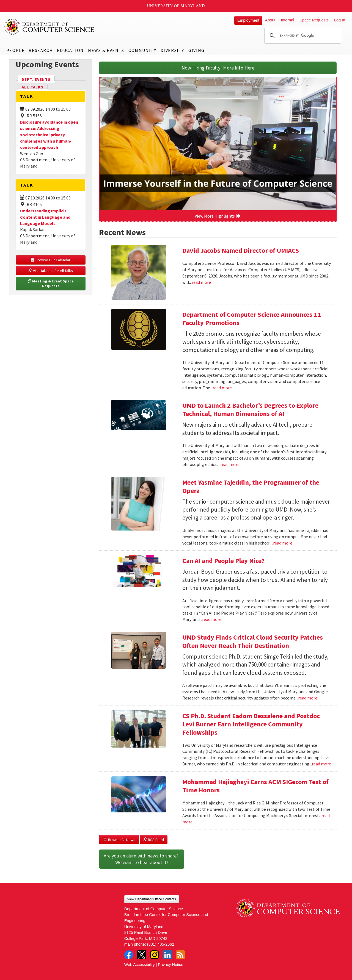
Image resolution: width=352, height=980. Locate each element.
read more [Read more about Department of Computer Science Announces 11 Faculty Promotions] (222, 388)
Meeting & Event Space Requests (51, 284)
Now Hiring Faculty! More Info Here (218, 68)
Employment (248, 20)
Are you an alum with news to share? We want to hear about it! (142, 859)
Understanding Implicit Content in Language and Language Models (45, 217)
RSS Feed (154, 840)
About (270, 20)
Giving (196, 50)
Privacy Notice (170, 965)
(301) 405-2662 (161, 944)
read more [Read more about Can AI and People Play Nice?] (212, 619)
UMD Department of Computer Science (50, 27)
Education (70, 50)
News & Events (106, 50)
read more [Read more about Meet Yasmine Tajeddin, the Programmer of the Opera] (283, 543)
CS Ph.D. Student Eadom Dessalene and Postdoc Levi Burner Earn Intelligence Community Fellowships (251, 724)
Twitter (142, 955)
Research (41, 50)
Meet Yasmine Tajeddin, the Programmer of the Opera (251, 486)
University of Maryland (176, 6)
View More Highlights (218, 216)
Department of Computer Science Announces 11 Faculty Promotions (252, 319)
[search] (302, 36)
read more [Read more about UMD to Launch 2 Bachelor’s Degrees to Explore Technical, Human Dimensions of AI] (230, 464)
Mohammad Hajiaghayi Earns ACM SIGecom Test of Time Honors (255, 786)
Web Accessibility (140, 965)
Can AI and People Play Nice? (223, 561)
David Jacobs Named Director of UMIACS (241, 250)
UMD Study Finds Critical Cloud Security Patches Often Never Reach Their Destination (253, 641)
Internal (287, 20)
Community (142, 50)
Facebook (129, 955)
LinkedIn (167, 955)
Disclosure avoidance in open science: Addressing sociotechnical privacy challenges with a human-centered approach (49, 134)
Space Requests (314, 20)
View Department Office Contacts (152, 899)
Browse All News (119, 840)
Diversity (172, 50)
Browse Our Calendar (51, 260)
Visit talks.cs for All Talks (51, 271)
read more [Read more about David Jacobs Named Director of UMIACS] (201, 282)
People (16, 50)
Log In (340, 20)
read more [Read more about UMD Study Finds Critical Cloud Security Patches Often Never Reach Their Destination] (308, 698)
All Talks (33, 87)
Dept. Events (38, 79)
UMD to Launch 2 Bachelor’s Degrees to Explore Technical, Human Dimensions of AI (250, 410)
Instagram (155, 955)
